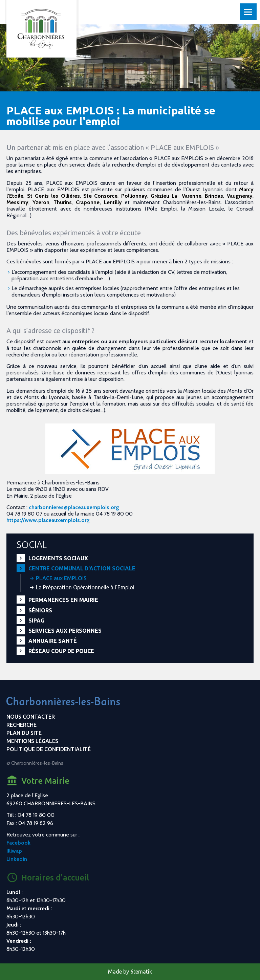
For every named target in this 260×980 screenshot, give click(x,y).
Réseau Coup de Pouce (61, 651)
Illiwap (14, 851)
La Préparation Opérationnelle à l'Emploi (85, 587)
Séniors (40, 610)
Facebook (18, 843)
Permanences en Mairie (63, 600)
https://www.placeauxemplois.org (48, 520)
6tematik (141, 972)
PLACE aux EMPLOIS (61, 578)
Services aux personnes (65, 631)
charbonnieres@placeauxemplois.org (74, 507)
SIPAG (36, 620)
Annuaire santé (53, 641)
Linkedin (17, 859)
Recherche (21, 725)
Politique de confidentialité (49, 749)
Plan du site (24, 733)
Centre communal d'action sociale (82, 568)
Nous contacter (31, 717)
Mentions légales (32, 741)
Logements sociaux (58, 558)
